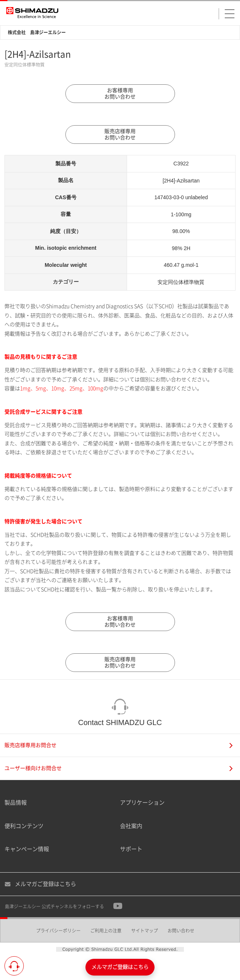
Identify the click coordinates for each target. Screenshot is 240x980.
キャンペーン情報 (27, 849)
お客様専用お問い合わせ (120, 93)
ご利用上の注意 (106, 931)
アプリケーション (142, 803)
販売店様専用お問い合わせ (120, 134)
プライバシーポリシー (58, 931)
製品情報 (16, 803)
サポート (131, 849)
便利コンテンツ (24, 826)
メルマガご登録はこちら (40, 884)
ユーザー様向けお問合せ (119, 768)
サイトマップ (145, 931)
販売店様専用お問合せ (119, 745)
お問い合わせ (181, 931)
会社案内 (131, 826)
